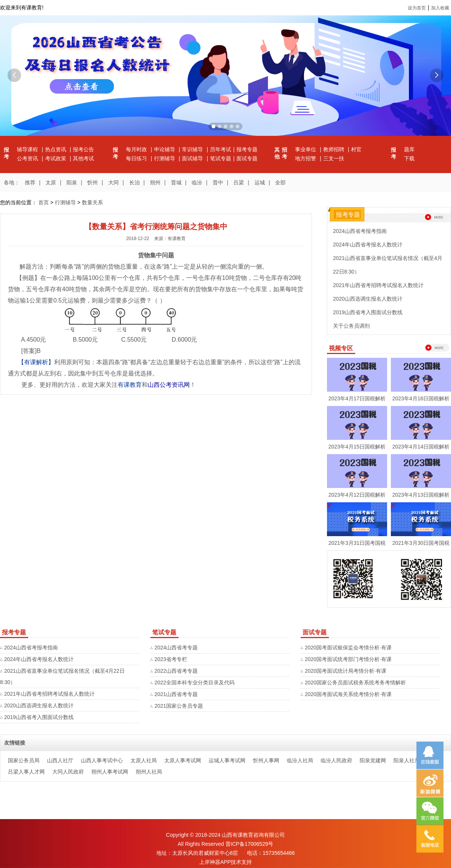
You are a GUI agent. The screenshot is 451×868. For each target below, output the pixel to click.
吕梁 (239, 182)
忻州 (92, 182)
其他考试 (83, 158)
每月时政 (137, 149)
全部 (280, 182)
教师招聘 (334, 149)
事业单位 (306, 149)
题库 (409, 149)
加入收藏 (440, 8)
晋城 (176, 182)
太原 (51, 182)
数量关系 (92, 202)
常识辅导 (193, 149)
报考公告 (83, 149)
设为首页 (417, 8)
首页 (44, 202)
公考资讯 (28, 158)
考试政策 (56, 158)
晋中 (218, 182)
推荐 (30, 182)
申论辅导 (165, 149)
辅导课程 (28, 149)
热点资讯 (56, 149)
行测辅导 (165, 158)
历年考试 (221, 149)
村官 (356, 149)
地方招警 (306, 158)
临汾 (197, 182)
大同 (114, 182)
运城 (260, 182)
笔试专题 (221, 158)
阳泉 (72, 182)
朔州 (155, 182)
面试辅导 (193, 158)
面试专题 (247, 158)
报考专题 (247, 149)
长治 (135, 182)
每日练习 (137, 158)
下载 (409, 158)
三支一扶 (334, 158)
